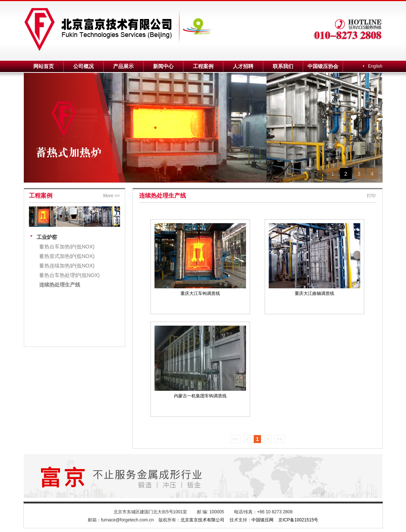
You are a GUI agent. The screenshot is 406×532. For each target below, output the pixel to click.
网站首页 (44, 66)
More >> (111, 196)
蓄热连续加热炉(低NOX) (67, 266)
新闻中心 (163, 66)
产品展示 (123, 66)
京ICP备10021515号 (298, 520)
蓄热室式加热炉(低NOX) (67, 256)
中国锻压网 (262, 520)
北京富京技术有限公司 (202, 520)
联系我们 (283, 66)
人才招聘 (243, 66)
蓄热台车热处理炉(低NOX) (70, 275)
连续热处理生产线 (60, 285)
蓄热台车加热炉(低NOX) (67, 247)
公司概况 (83, 66)
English (375, 66)
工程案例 (203, 66)
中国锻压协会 (323, 66)
